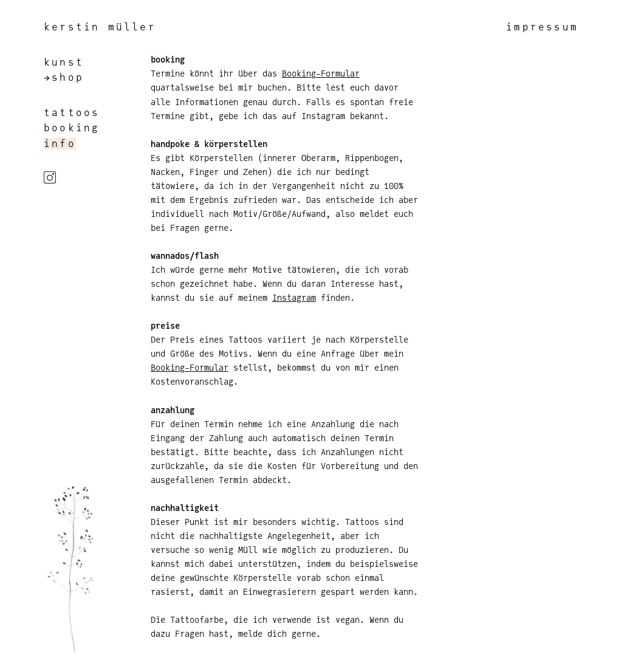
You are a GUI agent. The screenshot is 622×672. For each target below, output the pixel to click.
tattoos (72, 113)
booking (72, 128)
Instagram (294, 297)
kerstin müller (100, 27)
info (60, 144)
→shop (64, 77)
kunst (64, 62)
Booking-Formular (321, 73)
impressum (542, 27)
